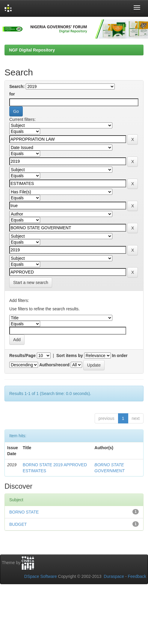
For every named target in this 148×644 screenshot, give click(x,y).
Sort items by (70, 356)
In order (120, 356)
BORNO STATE (24, 512)
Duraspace (114, 576)
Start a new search (31, 282)
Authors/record (54, 365)
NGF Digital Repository (32, 50)
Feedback (137, 576)
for (12, 94)
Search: (17, 86)
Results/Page (22, 356)
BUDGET (18, 524)
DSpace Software (41, 576)
